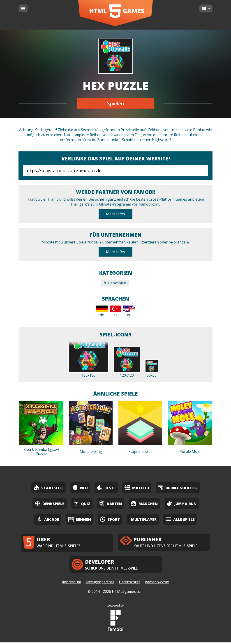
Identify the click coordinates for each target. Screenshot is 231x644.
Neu (80, 488)
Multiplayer (144, 519)
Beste (106, 488)
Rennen (80, 519)
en (129, 311)
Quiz (82, 503)
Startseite (49, 488)
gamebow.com (157, 584)
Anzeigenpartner (100, 584)
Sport (110, 519)
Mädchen (144, 503)
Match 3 (137, 488)
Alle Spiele (180, 519)
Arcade (48, 519)
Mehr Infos (115, 214)
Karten (111, 503)
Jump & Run (182, 503)
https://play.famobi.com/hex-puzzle (115, 171)
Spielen (116, 103)
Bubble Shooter (178, 488)
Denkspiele (115, 283)
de (102, 311)
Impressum (71, 584)
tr (115, 311)
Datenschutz (130, 584)
